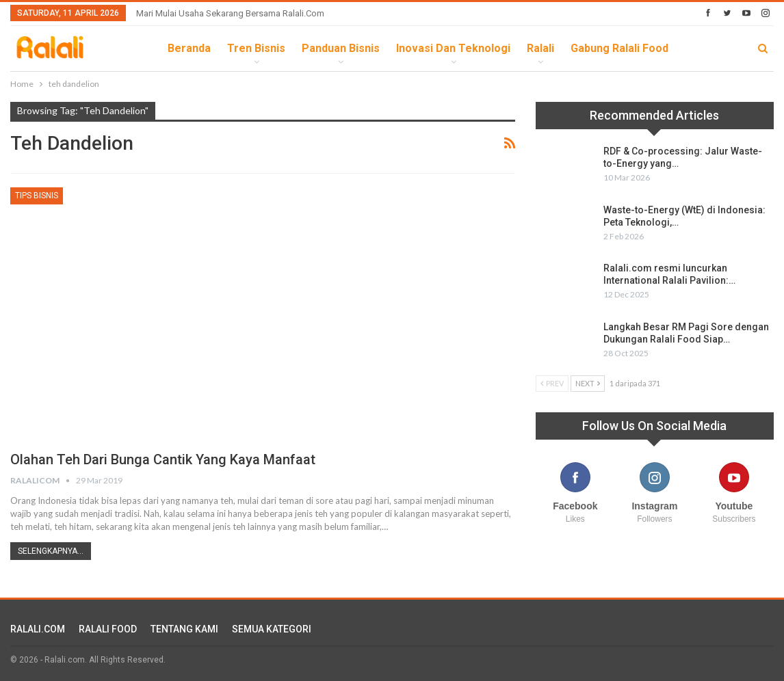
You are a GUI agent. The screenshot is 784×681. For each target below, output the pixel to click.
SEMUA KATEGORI (272, 629)
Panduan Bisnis (341, 48)
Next (588, 383)
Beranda (189, 48)
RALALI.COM (38, 629)
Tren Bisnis (256, 48)
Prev (552, 383)
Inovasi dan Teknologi (453, 48)
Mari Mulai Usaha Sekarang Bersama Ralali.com (230, 13)
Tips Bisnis (37, 196)
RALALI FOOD (108, 629)
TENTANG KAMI (184, 629)
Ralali (540, 48)
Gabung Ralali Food (619, 48)
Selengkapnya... (51, 551)
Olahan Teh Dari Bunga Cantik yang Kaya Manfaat (163, 459)
